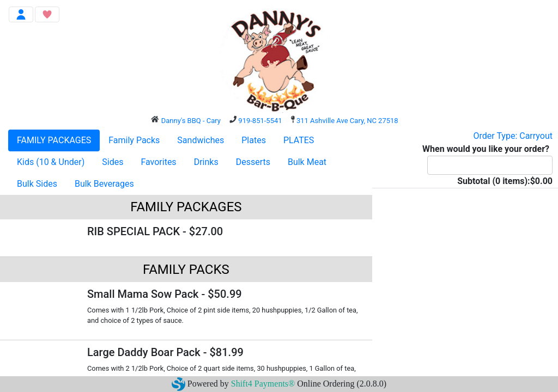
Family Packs (134, 140)
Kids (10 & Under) (51, 162)
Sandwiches (201, 140)
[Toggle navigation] (21, 14)
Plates (254, 140)
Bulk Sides (37, 184)
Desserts (253, 162)
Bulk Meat (307, 162)
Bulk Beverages (104, 184)
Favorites (158, 162)
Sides (113, 162)
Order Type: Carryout (513, 136)
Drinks (206, 162)
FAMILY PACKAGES (54, 140)
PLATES (299, 140)
